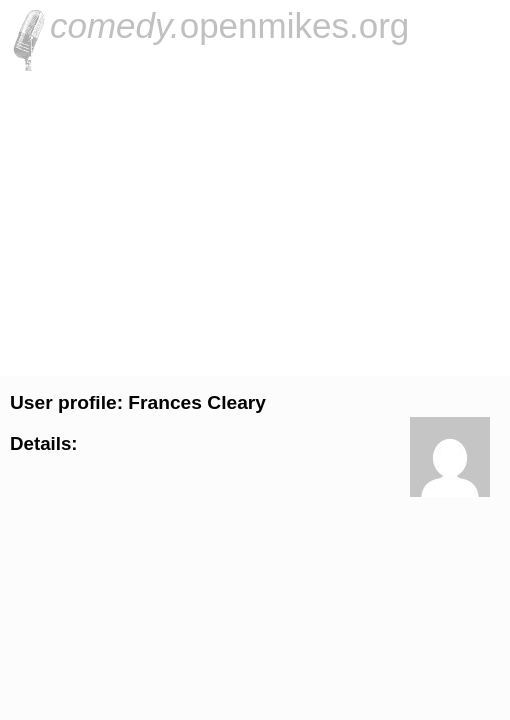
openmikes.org (229, 25)
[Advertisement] (255, 221)
